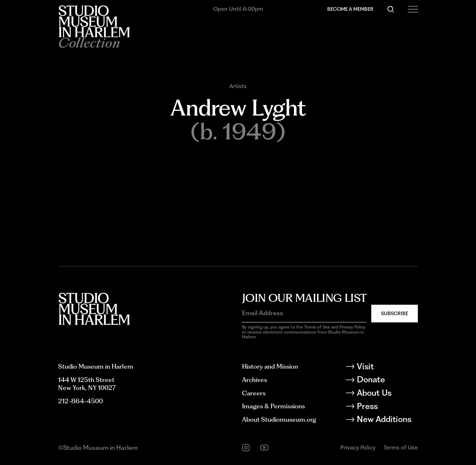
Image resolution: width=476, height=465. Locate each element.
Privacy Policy (358, 447)
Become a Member (350, 9)
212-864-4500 (81, 401)
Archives (254, 380)
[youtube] (264, 448)
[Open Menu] (413, 9)
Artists (238, 86)
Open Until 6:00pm (238, 9)
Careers (254, 393)
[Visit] (387, 368)
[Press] (387, 407)
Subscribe (395, 313)
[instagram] (246, 448)
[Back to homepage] (94, 21)
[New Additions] (387, 420)
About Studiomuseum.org (279, 419)
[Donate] (387, 381)
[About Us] (387, 394)
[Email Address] (304, 313)
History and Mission (270, 366)
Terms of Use (401, 447)
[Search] (391, 9)
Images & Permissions (273, 406)
